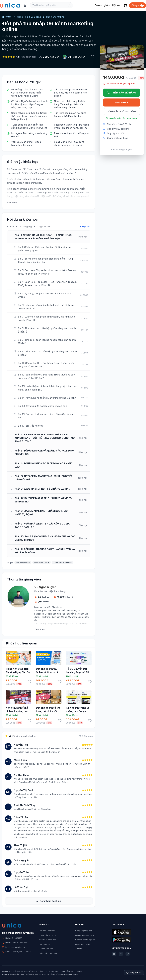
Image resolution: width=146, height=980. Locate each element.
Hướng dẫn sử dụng (48, 935)
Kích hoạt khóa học (47, 940)
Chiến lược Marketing (63, 562)
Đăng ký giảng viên (84, 931)
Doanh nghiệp (102, 5)
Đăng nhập (138, 5)
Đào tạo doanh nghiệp (85, 940)
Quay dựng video (83, 944)
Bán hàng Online (55, 17)
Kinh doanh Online (42, 562)
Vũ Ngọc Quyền (76, 57)
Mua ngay (122, 102)
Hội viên (117, 5)
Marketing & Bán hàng (29, 17)
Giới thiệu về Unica (47, 931)
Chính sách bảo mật (48, 953)
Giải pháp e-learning (84, 935)
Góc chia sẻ (44, 944)
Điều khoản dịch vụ (47, 949)
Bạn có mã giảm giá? (122, 150)
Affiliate (79, 949)
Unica (7, 17)
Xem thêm (12, 203)
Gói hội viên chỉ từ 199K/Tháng (122, 111)
